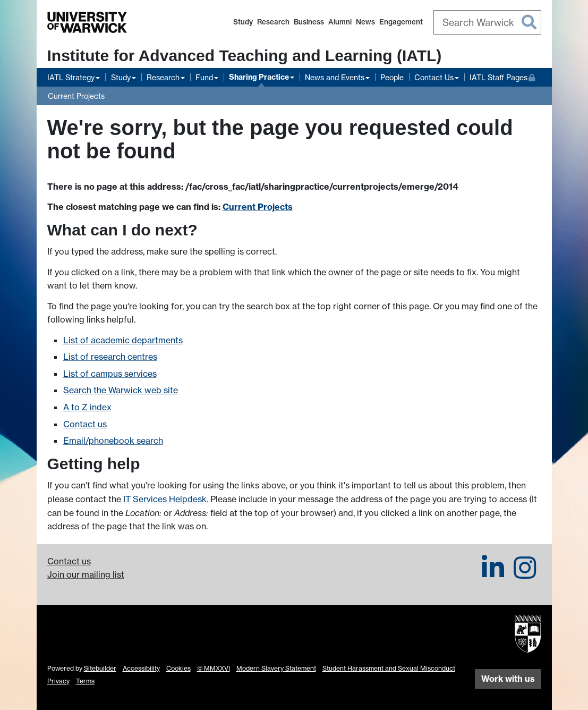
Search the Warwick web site (121, 390)
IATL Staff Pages (502, 76)
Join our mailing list (86, 574)
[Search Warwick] (487, 22)
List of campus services (110, 374)
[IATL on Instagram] (525, 574)
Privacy (58, 681)
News (365, 22)
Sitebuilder (100, 668)
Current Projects (76, 96)
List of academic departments (123, 340)
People (392, 77)
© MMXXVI (214, 668)
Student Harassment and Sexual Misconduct (389, 668)
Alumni (340, 22)
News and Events (335, 77)
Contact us (85, 424)
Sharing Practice (259, 77)
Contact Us (434, 77)
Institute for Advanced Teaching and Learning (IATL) (245, 56)
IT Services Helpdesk (165, 499)
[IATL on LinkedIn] (493, 574)
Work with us (508, 679)
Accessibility (141, 668)
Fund (204, 77)
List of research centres (110, 357)
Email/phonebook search (113, 441)
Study (243, 22)
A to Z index (87, 407)
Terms (85, 681)
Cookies (178, 668)
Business (309, 22)
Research (273, 22)
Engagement (401, 22)
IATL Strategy (71, 77)
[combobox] (487, 22)
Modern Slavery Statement (276, 668)
